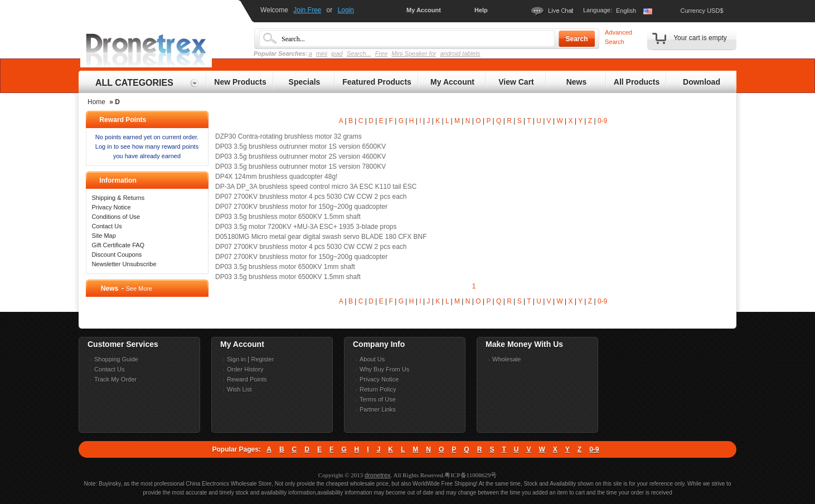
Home (96, 102)
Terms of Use (378, 399)
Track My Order (115, 379)
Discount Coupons (117, 255)
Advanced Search (618, 37)
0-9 (602, 121)
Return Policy (378, 389)
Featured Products (377, 82)
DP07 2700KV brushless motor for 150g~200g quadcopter (301, 207)
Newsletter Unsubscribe (124, 264)
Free (382, 53)
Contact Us (106, 226)
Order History (245, 369)
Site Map (103, 236)
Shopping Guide (116, 359)
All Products (637, 82)
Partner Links (378, 409)
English (626, 11)
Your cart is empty (700, 38)
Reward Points (247, 379)
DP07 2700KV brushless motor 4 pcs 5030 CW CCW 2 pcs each (311, 197)
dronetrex (377, 475)
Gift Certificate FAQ (118, 245)
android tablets (460, 53)
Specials (305, 82)
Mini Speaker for (414, 53)
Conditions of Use (116, 217)
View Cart (516, 82)
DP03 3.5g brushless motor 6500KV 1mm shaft (285, 267)
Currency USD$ (702, 11)
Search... (359, 53)
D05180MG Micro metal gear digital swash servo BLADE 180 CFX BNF (321, 237)
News (577, 82)
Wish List (239, 389)
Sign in (236, 359)
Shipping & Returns (118, 198)
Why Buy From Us (384, 369)
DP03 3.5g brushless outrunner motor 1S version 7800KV (300, 167)
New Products (240, 82)
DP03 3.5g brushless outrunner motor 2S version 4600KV (300, 156)
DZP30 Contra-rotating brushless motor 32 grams (288, 136)
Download (702, 82)
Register (262, 359)
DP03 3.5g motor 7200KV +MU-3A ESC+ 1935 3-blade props (306, 227)
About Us (372, 359)
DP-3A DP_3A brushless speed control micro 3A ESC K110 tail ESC (316, 187)
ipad (337, 53)
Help (481, 10)
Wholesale (506, 359)
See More (139, 288)
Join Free (307, 10)
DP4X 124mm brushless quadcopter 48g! (276, 177)
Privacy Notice (111, 207)
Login (346, 10)
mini (322, 53)
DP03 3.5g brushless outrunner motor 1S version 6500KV (300, 146)
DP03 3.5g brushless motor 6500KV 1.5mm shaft (288, 217)
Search (576, 39)
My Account (424, 10)
